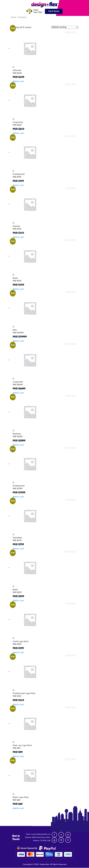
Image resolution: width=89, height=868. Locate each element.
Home (13, 18)
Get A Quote (54, 11)
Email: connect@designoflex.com (38, 834)
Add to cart (18, 81)
